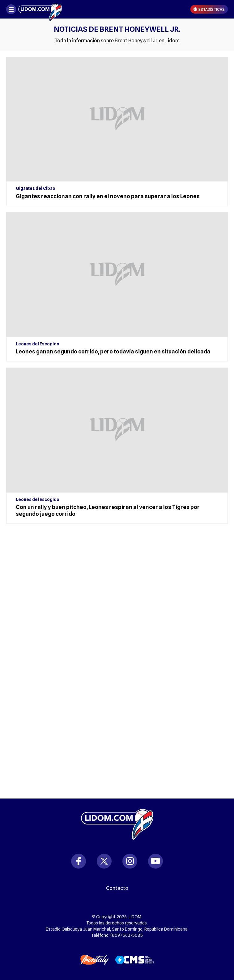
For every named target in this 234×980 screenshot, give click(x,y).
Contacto (117, 888)
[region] (117, 569)
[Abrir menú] (11, 9)
